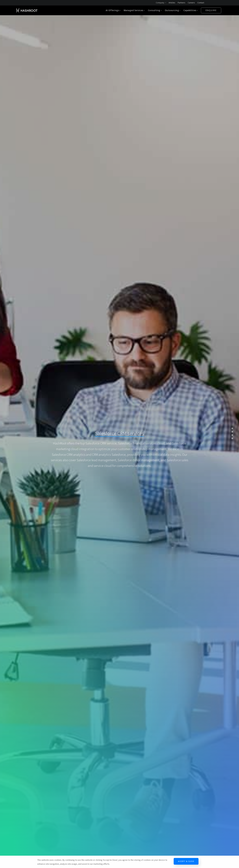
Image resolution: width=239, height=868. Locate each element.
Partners (181, 3)
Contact (201, 3)
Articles (172, 3)
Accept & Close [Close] (186, 861)
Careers (191, 3)
